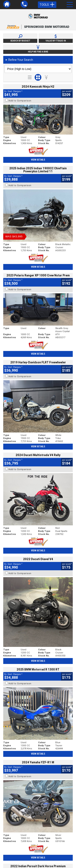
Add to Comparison (20, 101)
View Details (38, 160)
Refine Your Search (19, 60)
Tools (47, 5)
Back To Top (38, 765)
